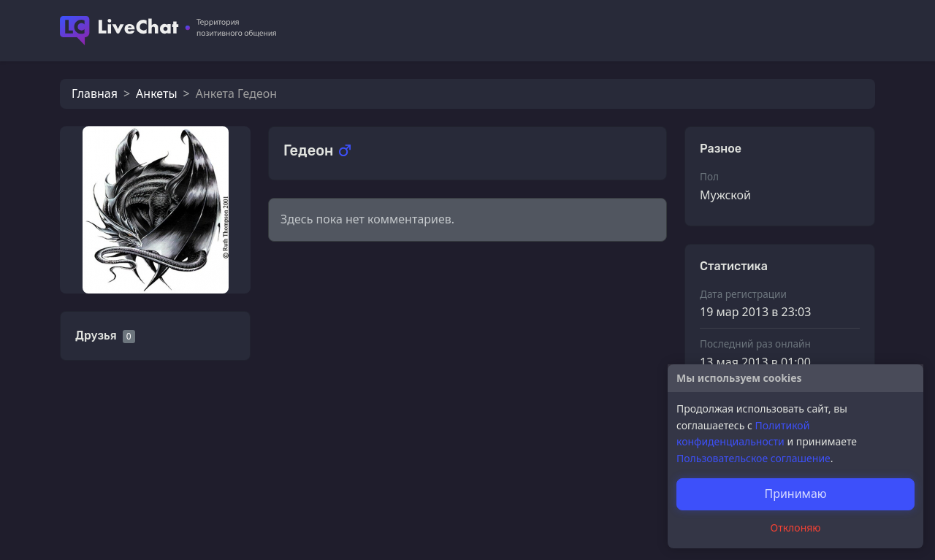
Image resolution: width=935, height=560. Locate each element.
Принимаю (795, 494)
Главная (95, 93)
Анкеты (156, 93)
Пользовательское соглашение (753, 458)
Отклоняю (796, 528)
